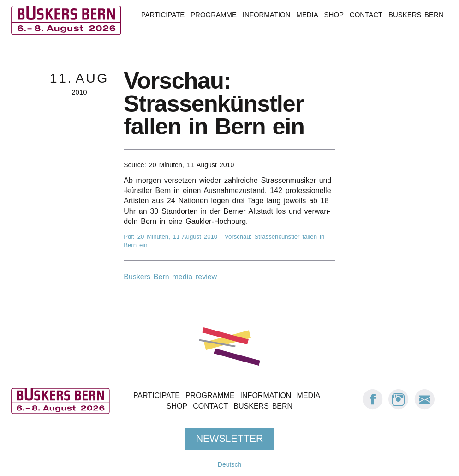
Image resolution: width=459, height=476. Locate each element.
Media (307, 15)
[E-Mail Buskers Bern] (424, 407)
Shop (334, 15)
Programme (214, 15)
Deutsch (229, 464)
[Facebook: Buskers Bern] (373, 407)
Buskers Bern (416, 15)
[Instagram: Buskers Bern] (399, 407)
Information (267, 15)
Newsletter (230, 439)
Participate (163, 15)
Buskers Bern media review (170, 277)
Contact (366, 15)
